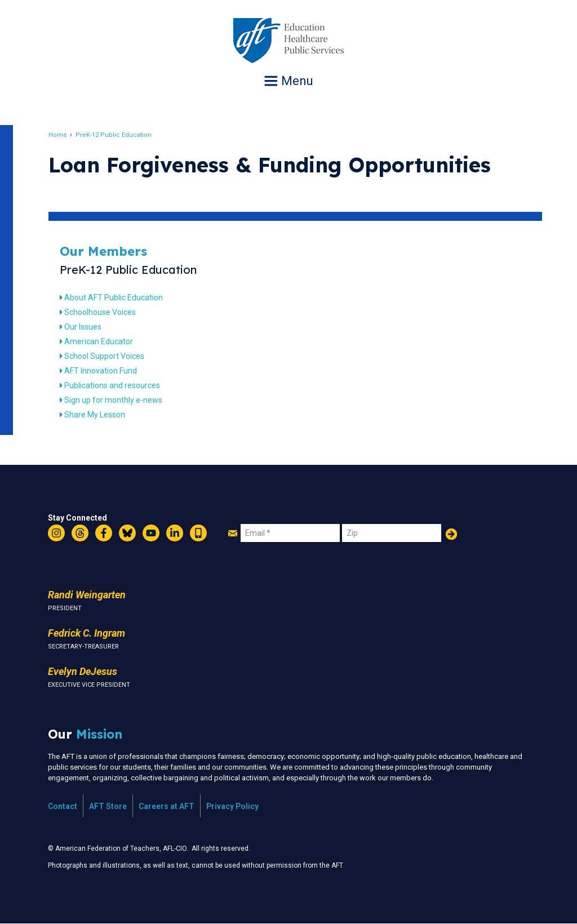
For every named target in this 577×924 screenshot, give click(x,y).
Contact (63, 806)
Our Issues (84, 327)
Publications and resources (113, 385)
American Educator (100, 341)
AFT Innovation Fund (102, 371)
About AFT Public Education (115, 297)
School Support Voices (105, 356)
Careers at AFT (167, 806)
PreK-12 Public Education (115, 135)
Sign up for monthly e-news (114, 400)
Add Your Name (451, 534)
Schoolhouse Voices (101, 312)
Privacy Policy (232, 806)
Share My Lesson (96, 415)
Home (59, 135)
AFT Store (108, 806)
